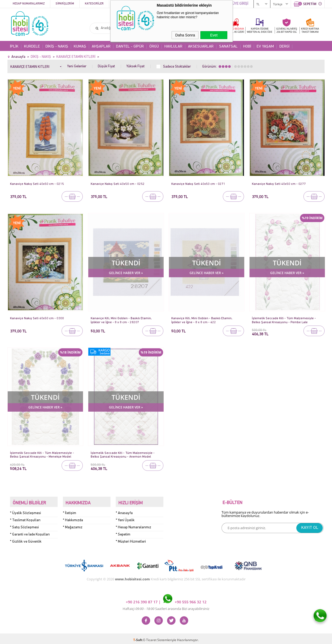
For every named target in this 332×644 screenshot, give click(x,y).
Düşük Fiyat (106, 66)
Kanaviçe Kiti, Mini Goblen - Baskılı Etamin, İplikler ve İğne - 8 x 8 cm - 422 (203, 320)
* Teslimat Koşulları (25, 518)
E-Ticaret (150, 637)
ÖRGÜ (154, 47)
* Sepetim (123, 532)
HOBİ (247, 47)
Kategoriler (94, 4)
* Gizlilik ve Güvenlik (26, 539)
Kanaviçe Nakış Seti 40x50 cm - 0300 (37, 318)
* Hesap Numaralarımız (133, 525)
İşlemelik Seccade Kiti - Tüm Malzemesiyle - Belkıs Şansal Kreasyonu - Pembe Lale (285, 320)
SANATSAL (228, 47)
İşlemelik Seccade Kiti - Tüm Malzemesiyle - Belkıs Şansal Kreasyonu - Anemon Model (123, 455)
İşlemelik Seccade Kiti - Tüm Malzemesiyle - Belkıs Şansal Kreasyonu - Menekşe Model (43, 455)
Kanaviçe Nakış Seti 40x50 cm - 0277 (279, 184)
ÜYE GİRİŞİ (240, 4)
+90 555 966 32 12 (185, 599)
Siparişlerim (65, 4)
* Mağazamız (73, 525)
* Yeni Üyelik (125, 518)
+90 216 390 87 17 (142, 599)
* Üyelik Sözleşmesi (26, 511)
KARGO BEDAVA (235, 30)
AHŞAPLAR (101, 47)
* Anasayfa (124, 511)
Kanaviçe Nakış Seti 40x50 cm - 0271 (199, 184)
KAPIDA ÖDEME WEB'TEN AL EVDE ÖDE (260, 30)
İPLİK (14, 47)
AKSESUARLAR (201, 47)
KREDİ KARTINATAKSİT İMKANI (310, 30)
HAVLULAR (173, 47)
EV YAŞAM (265, 47)
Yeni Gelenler (77, 66)
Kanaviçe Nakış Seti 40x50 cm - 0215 (37, 184)
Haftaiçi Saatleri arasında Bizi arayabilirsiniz (166, 606)
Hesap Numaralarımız (29, 4)
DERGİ (284, 47)
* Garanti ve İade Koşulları (30, 532)
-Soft (138, 637)
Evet (214, 35)
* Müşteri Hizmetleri (131, 539)
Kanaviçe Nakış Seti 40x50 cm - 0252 (118, 184)
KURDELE (32, 47)
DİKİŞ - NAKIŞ (57, 47)
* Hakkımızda (73, 518)
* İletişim (70, 511)
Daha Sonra (185, 35)
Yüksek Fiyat (135, 66)
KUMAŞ (80, 47)
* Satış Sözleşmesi (24, 525)
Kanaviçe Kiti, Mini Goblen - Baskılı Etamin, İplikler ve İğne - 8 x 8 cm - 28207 (122, 320)
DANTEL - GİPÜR (130, 47)
